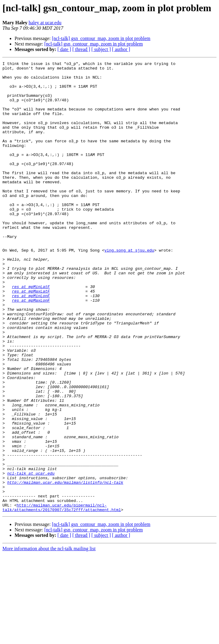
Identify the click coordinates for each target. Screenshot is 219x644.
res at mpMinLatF (31, 332)
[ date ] (64, 49)
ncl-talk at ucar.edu (31, 556)
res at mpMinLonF (31, 343)
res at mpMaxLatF (31, 337)
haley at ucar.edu (45, 23)
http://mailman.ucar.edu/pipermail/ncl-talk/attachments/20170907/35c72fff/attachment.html (62, 597)
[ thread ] (81, 49)
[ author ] (121, 49)
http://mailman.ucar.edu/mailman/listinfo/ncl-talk (65, 567)
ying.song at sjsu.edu (129, 288)
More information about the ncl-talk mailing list (49, 639)
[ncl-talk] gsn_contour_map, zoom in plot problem (101, 38)
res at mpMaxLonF (31, 348)
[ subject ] (101, 49)
